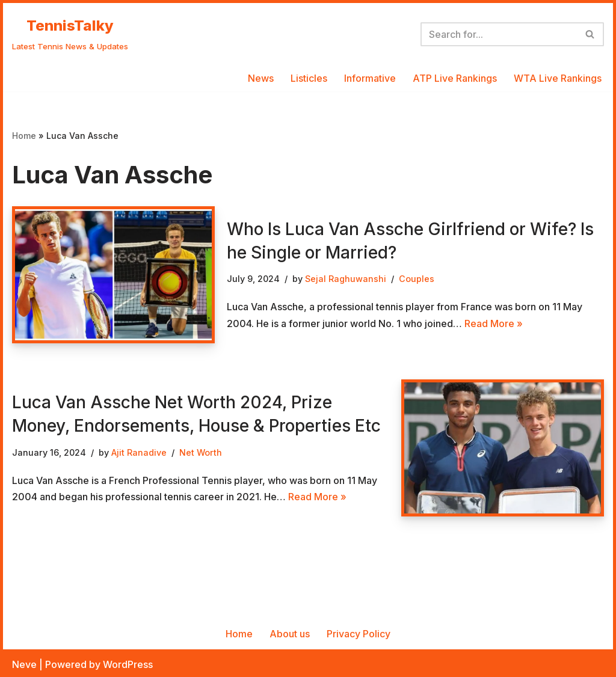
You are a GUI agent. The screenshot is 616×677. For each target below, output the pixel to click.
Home (24, 136)
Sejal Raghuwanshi (346, 279)
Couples (417, 279)
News (261, 78)
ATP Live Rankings (455, 78)
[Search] (499, 34)
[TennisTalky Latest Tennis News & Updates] (70, 34)
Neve (24, 664)
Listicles (309, 78)
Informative (370, 78)
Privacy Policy (359, 634)
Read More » (494, 323)
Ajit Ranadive (139, 452)
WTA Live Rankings (558, 78)
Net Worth (201, 452)
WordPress (128, 664)
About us (290, 634)
